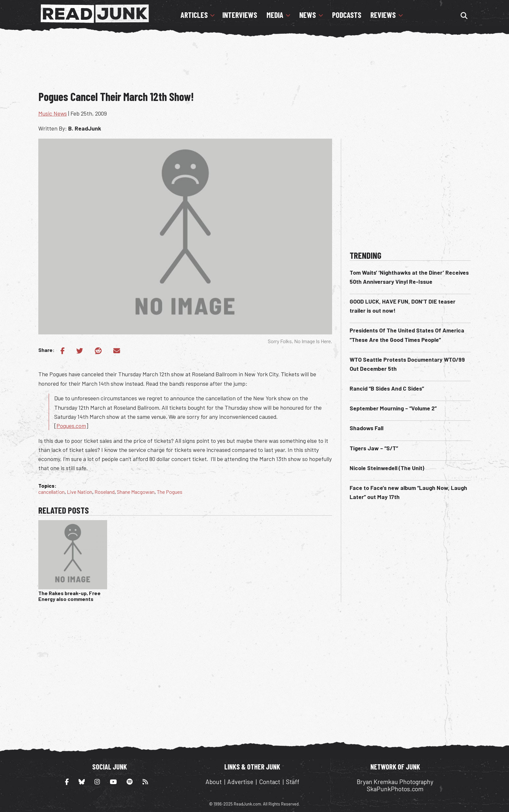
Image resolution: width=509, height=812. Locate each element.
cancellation (51, 492)
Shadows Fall (366, 428)
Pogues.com (71, 426)
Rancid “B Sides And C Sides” (387, 388)
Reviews (383, 15)
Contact (270, 782)
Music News (53, 113)
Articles (194, 15)
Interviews (240, 15)
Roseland (105, 492)
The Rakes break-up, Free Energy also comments (69, 596)
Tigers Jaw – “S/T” (374, 448)
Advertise (240, 782)
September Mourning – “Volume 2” (393, 408)
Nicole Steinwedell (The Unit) (387, 468)
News (308, 15)
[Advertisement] (255, 67)
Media (275, 15)
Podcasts (347, 15)
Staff (293, 782)
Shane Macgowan (136, 492)
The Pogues (170, 492)
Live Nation (80, 492)
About (214, 782)
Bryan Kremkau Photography (395, 782)
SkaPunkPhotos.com (395, 789)
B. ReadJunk (85, 128)
